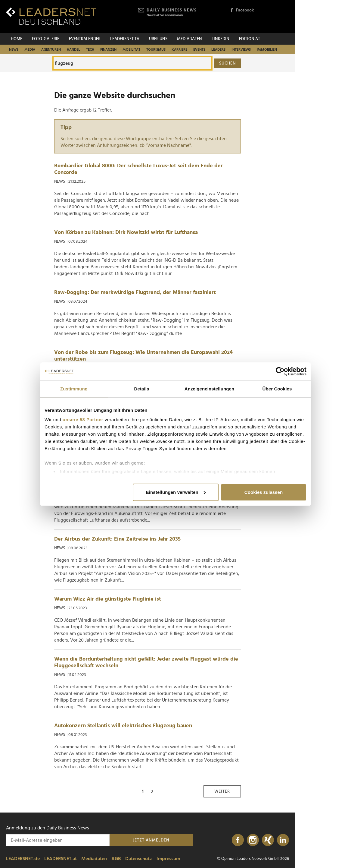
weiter (222, 791)
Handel (73, 49)
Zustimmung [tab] (74, 389)
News (14, 49)
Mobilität (131, 49)
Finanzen (108, 49)
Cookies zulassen (264, 492)
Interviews (241, 49)
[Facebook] (238, 840)
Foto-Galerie (46, 39)
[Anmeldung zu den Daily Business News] (58, 840)
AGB (116, 859)
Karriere (179, 49)
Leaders (218, 49)
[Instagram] (253, 840)
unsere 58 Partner (83, 420)
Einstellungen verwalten (176, 492)
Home (17, 39)
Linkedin (221, 39)
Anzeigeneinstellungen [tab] (209, 389)
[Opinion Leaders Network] (275, 17)
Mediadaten (189, 39)
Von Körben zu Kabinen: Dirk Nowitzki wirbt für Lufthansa (126, 232)
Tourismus (156, 49)
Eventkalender (85, 39)
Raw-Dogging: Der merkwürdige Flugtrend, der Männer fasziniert (135, 292)
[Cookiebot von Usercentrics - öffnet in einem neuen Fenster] (280, 371)
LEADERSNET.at (61, 859)
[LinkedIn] (283, 840)
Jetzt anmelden (151, 840)
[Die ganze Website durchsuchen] (132, 63)
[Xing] (268, 840)
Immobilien (267, 49)
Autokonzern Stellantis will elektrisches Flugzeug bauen (123, 726)
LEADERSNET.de (23, 859)
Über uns (158, 39)
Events (199, 49)
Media (30, 49)
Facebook (242, 11)
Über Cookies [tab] (277, 389)
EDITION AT (250, 39)
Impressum (168, 859)
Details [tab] (142, 389)
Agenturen (51, 49)
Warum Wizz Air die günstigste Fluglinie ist (108, 599)
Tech (90, 49)
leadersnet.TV (125, 39)
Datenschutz (139, 859)
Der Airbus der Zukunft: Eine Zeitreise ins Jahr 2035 (117, 539)
